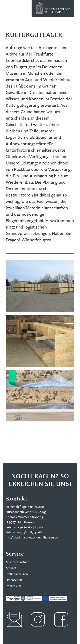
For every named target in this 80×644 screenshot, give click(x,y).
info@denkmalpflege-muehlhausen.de (32, 537)
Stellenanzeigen (17, 574)
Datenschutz (14, 580)
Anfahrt (11, 568)
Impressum (13, 586)
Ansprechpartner (17, 562)
